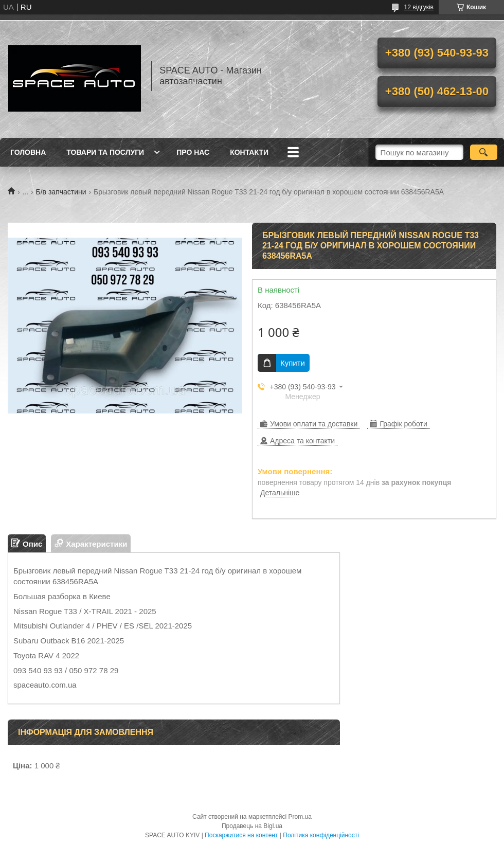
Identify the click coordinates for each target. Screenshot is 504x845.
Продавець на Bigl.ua (252, 826)
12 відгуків (419, 7)
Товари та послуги (105, 152)
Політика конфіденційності (321, 835)
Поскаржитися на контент (241, 835)
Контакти (249, 152)
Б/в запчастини (61, 192)
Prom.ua (300, 817)
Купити (293, 363)
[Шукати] (484, 152)
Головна (28, 152)
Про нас (193, 152)
